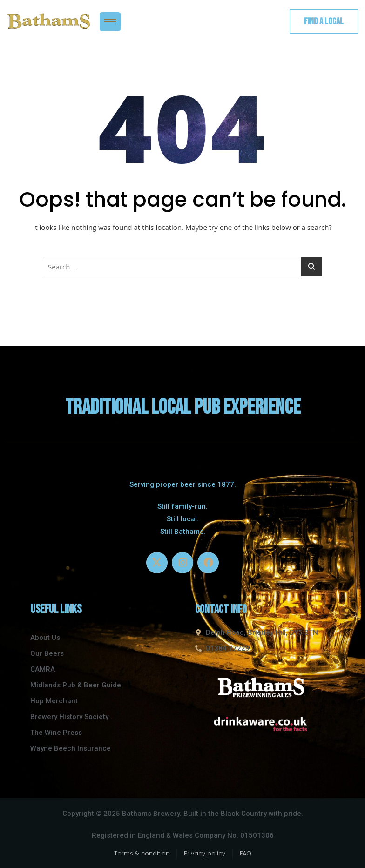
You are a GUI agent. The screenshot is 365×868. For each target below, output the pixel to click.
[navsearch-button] (271, 21)
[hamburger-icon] (110, 22)
